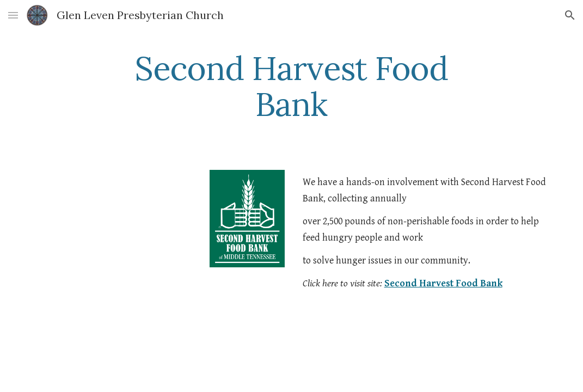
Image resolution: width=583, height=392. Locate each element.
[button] (13, 15)
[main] (292, 86)
